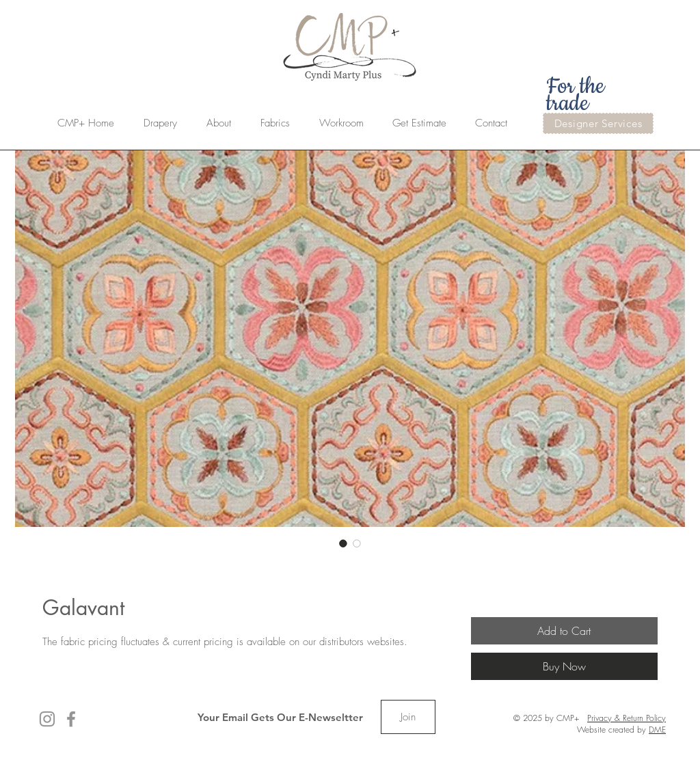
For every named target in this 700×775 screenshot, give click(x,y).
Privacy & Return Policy (627, 718)
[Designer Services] (598, 123)
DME (657, 730)
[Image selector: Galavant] (343, 543)
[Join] (408, 717)
